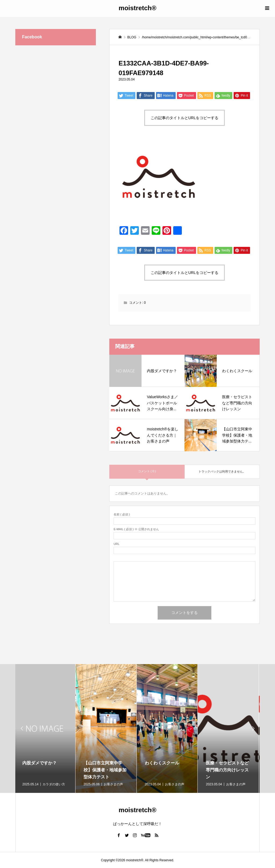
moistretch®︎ (137, 8)
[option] (46, 728)
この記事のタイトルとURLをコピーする (184, 118)
